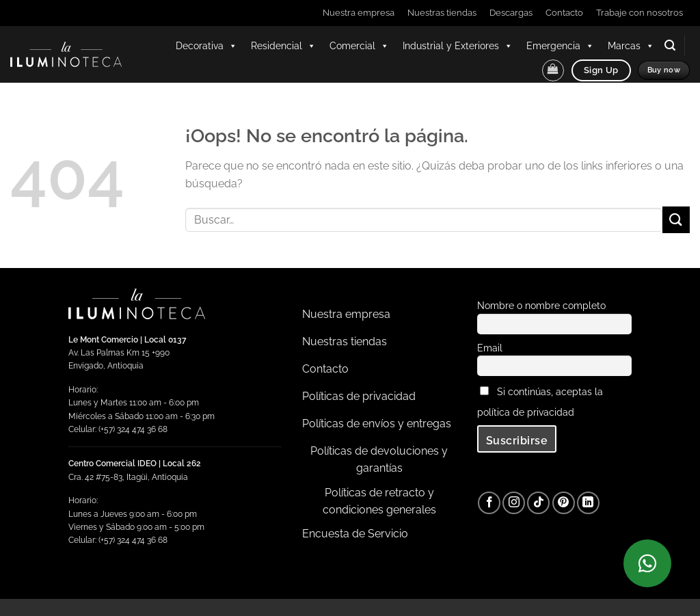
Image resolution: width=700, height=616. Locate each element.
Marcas (631, 46)
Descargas (511, 13)
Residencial (283, 46)
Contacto (564, 13)
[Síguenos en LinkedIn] (588, 503)
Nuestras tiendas (442, 13)
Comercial (359, 46)
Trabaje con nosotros (640, 13)
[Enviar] (676, 220)
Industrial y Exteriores (458, 46)
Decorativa (206, 46)
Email (490, 348)
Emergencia (560, 46)
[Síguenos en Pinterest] (564, 503)
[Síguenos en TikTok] (538, 503)
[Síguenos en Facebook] (489, 503)
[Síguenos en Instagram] (514, 503)
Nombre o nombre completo (541, 305)
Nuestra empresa (359, 13)
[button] (670, 45)
